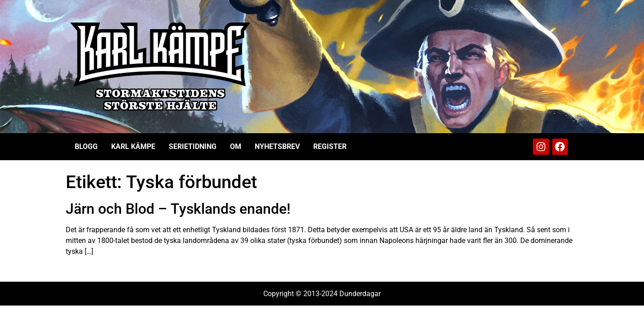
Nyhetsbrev (277, 146)
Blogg (86, 146)
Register (330, 146)
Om (236, 146)
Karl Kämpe (133, 146)
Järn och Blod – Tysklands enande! (178, 209)
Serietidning (193, 146)
